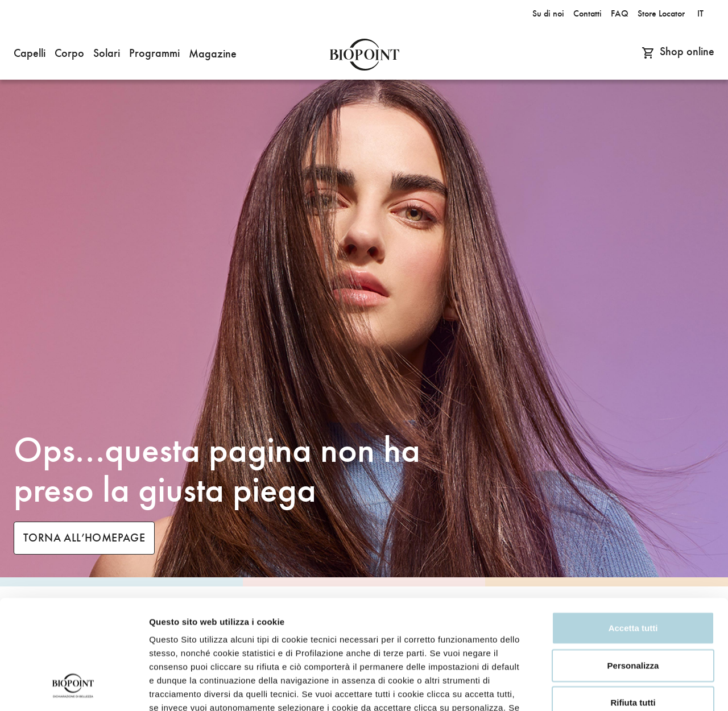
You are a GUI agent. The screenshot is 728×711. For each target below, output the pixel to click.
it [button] (700, 14)
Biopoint (364, 55)
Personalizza (633, 570)
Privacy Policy (306, 625)
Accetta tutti (633, 532)
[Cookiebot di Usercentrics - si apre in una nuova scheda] (74, 689)
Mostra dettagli (180, 689)
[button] (30, 55)
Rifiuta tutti (633, 607)
